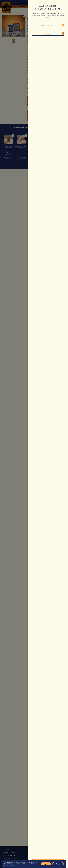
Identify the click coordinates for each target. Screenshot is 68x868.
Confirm (48, 861)
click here (15, 867)
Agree (46, 866)
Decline (58, 866)
